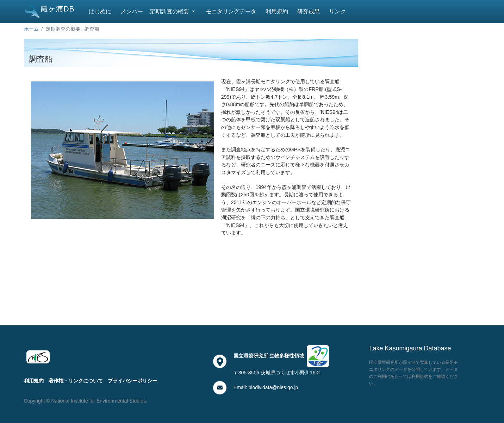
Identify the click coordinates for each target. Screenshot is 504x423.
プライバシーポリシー (132, 381)
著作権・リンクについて (76, 381)
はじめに (100, 11)
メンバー (132, 11)
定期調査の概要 (170, 11)
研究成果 (309, 11)
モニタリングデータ (231, 11)
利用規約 (277, 11)
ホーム (31, 29)
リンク (337, 11)
